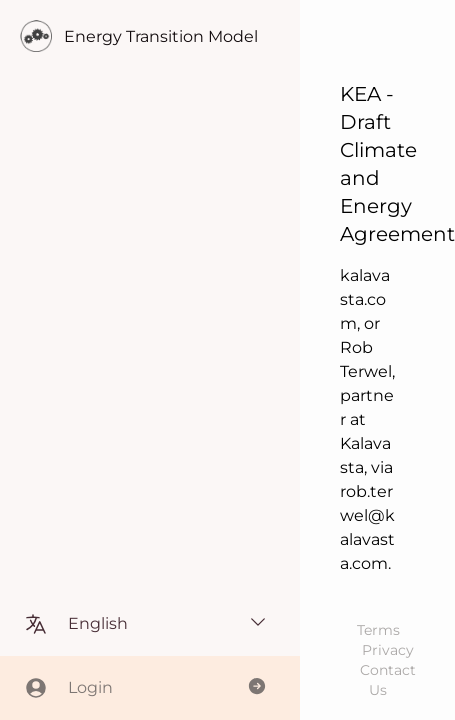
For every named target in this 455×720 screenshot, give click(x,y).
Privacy (388, 650)
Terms (378, 630)
